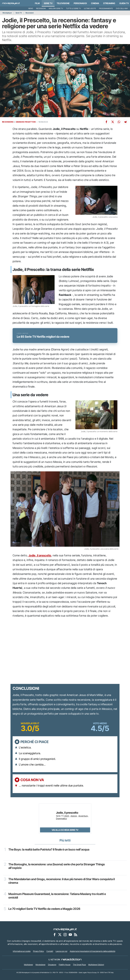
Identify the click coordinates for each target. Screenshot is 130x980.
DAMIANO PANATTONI (26, 122)
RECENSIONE (8, 122)
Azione (74, 816)
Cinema (95, 3)
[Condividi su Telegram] (125, 122)
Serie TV (48, 3)
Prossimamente (106, 8)
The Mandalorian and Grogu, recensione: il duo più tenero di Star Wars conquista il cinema (62, 881)
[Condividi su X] (113, 122)
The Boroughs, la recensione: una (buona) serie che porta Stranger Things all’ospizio (57, 866)
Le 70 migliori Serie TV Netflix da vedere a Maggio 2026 (44, 909)
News (31, 8)
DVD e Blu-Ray (122, 8)
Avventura (83, 816)
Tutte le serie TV (73, 8)
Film (37, 3)
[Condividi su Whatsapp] (119, 122)
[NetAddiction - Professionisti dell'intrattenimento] (71, 960)
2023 (67, 816)
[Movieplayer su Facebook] (55, 934)
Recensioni (41, 8)
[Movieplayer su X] (60, 934)
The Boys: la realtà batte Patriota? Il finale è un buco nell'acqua (49, 849)
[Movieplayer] (65, 929)
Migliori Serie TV (56, 8)
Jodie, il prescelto (40, 555)
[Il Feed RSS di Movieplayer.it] (76, 934)
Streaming (109, 3)
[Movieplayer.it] (11, 3)
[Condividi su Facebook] (106, 122)
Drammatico (61, 819)
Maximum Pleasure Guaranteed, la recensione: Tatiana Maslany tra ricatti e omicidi (57, 896)
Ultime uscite (90, 8)
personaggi (80, 3)
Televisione (63, 3)
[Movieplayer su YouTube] (70, 934)
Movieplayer (7, 13)
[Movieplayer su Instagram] (65, 934)
